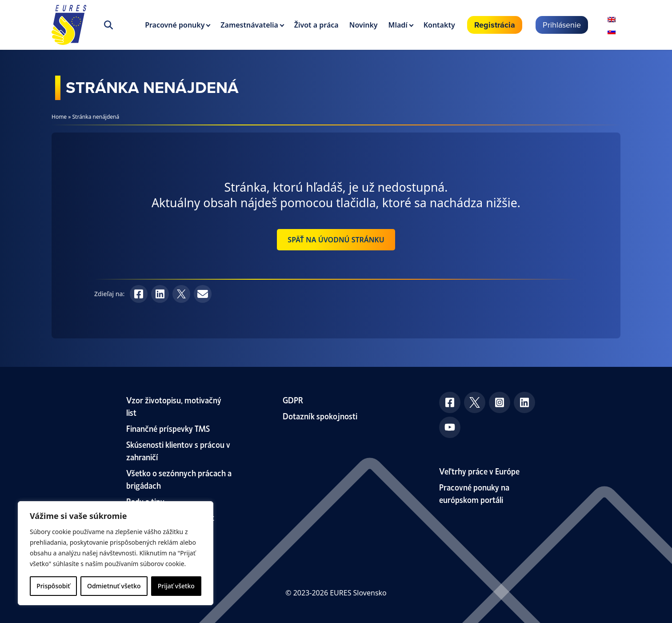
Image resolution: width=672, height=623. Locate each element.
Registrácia (495, 25)
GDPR (293, 400)
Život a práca (316, 25)
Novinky (364, 25)
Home (59, 117)
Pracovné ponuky (175, 25)
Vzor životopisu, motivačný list (174, 406)
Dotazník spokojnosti (320, 416)
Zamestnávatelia (249, 25)
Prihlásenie (562, 25)
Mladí (398, 25)
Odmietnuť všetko (114, 586)
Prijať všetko (176, 586)
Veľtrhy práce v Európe (479, 471)
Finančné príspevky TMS (168, 428)
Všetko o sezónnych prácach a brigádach (179, 479)
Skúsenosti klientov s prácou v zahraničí (178, 450)
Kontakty (439, 25)
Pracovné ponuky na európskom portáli (474, 493)
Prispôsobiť (53, 586)
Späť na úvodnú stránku (336, 240)
